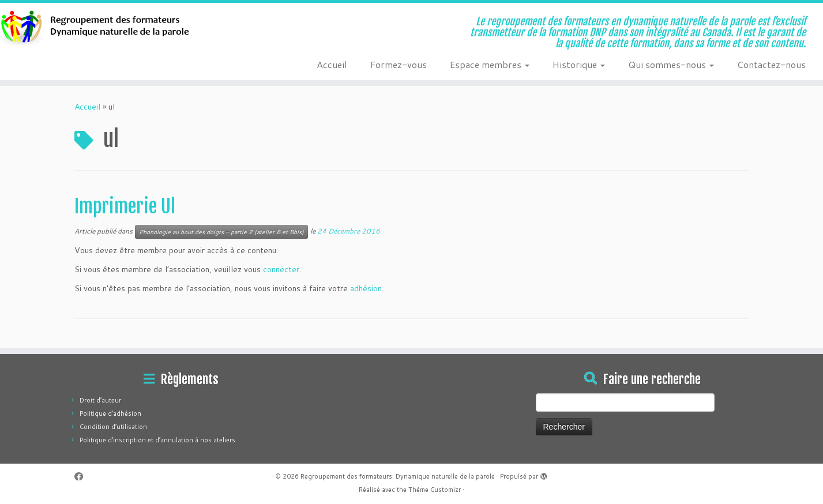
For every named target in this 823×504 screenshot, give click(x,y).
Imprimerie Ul (125, 206)
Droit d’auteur (100, 400)
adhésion (366, 288)
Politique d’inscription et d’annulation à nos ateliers (157, 440)
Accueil (332, 64)
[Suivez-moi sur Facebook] (82, 477)
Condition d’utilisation (113, 427)
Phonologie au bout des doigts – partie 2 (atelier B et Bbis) (221, 232)
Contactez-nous (771, 64)
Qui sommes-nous (671, 64)
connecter (281, 269)
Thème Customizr (435, 490)
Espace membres (490, 64)
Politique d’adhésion (110, 413)
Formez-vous (399, 64)
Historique (579, 64)
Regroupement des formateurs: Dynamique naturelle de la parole (398, 476)
